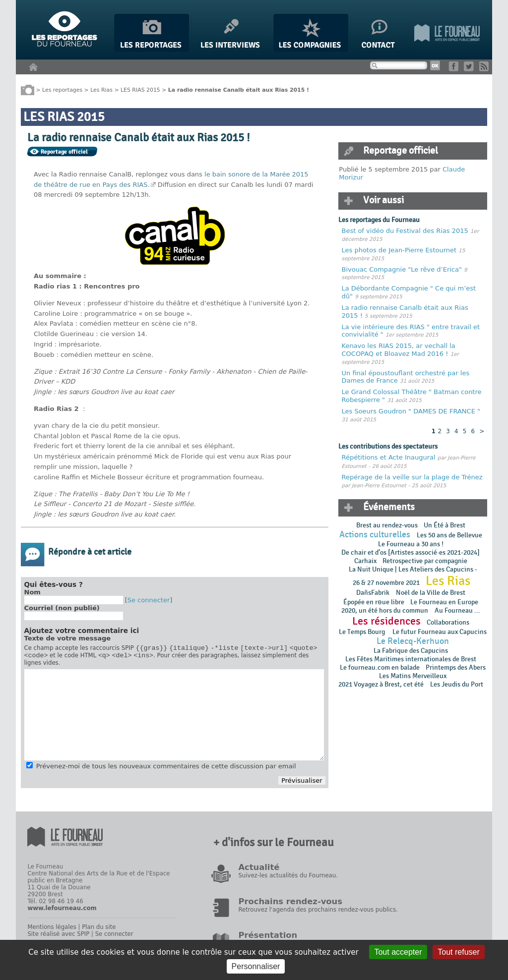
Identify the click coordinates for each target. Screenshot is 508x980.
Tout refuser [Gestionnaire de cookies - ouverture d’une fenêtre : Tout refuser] (458, 952)
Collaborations (448, 622)
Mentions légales (52, 930)
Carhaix (365, 561)
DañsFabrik (373, 593)
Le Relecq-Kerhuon (413, 641)
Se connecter (149, 600)
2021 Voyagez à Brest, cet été (381, 684)
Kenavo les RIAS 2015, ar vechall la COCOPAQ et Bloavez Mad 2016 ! (399, 350)
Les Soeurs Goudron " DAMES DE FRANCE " (411, 411)
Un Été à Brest (444, 525)
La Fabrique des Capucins (411, 651)
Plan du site (99, 930)
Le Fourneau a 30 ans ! (411, 544)
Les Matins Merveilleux (413, 676)
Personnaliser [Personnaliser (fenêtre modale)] (256, 966)
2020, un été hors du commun (385, 610)
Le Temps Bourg (363, 632)
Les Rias (101, 89)
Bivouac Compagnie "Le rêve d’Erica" (402, 269)
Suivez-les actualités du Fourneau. (288, 878)
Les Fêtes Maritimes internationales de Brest (411, 659)
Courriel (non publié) (62, 608)
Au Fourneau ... (457, 610)
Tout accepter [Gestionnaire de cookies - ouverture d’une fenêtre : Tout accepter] (398, 952)
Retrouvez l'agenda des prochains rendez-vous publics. (318, 913)
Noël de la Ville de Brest (431, 593)
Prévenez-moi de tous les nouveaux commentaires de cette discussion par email (166, 769)
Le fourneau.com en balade (380, 667)
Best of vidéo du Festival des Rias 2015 (406, 231)
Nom (32, 592)
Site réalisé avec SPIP (58, 937)
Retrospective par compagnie (425, 561)
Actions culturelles (375, 535)
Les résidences (386, 621)
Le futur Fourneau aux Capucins (440, 632)
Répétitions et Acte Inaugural (389, 457)
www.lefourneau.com (62, 911)
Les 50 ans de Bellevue (449, 535)
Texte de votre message (68, 638)
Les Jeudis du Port (457, 684)
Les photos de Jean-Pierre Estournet (400, 250)
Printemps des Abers (456, 667)
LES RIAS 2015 (140, 89)
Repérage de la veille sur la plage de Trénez (412, 477)
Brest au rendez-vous (387, 525)
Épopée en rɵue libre (374, 602)
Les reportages (62, 89)
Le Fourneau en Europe (444, 602)
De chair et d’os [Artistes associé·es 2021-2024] (411, 552)
